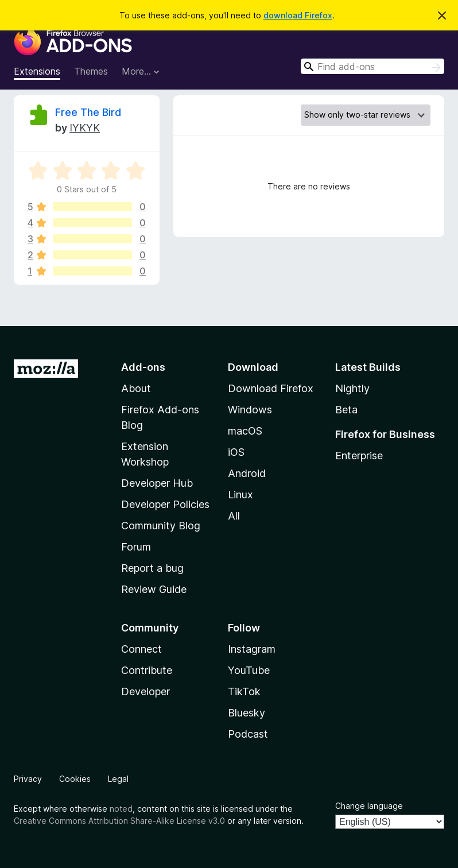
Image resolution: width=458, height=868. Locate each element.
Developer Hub (157, 483)
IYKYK (85, 128)
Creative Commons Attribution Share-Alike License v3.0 (119, 821)
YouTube (249, 670)
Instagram (252, 649)
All (234, 516)
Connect (141, 649)
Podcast (248, 734)
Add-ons (143, 367)
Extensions (37, 71)
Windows (250, 410)
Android (247, 473)
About (136, 388)
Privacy (28, 779)
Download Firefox (271, 388)
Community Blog (161, 526)
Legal (118, 779)
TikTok (244, 691)
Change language (369, 806)
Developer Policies (165, 504)
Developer (145, 691)
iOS (236, 452)
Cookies (75, 779)
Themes (91, 71)
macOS (245, 431)
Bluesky (247, 713)
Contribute (147, 670)
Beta (346, 410)
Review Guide (154, 589)
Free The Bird (88, 112)
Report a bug (152, 568)
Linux (240, 495)
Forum (136, 547)
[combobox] (372, 66)
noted (121, 809)
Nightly (352, 388)
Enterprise (359, 456)
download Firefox (298, 15)
